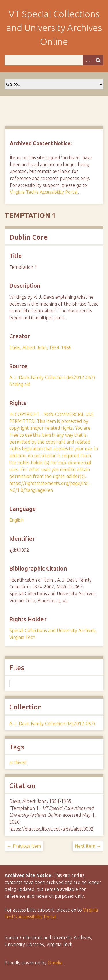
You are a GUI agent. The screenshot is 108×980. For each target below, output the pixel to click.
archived (18, 762)
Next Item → (88, 846)
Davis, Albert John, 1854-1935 (40, 348)
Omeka (55, 963)
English (16, 520)
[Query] (54, 60)
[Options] (88, 60)
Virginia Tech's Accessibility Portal (44, 192)
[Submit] (98, 60)
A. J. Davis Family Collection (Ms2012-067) (52, 724)
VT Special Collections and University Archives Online (54, 28)
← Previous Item (24, 846)
